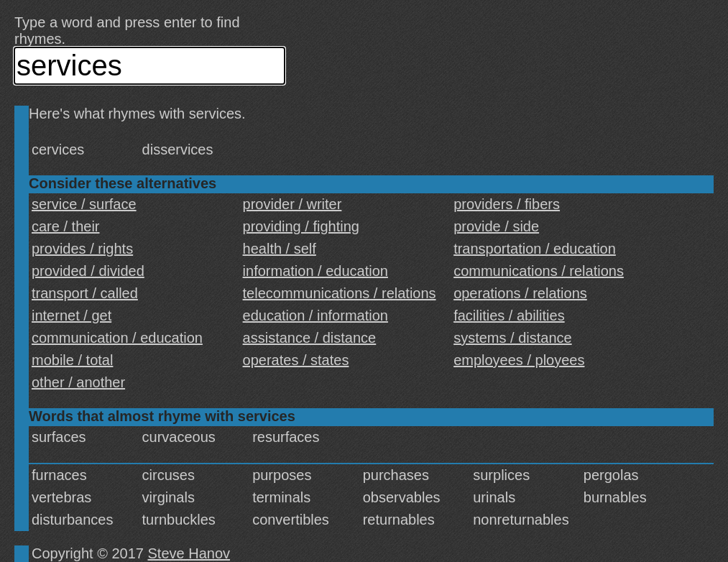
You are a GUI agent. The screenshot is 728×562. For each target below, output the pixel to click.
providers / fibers (507, 204)
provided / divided (88, 271)
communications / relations (539, 271)
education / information (315, 315)
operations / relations (520, 293)
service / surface (84, 204)
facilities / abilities (509, 315)
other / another (78, 382)
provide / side (496, 226)
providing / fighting (301, 226)
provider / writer (292, 204)
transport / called (85, 293)
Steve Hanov (189, 553)
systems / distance (513, 338)
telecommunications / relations (340, 293)
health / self (280, 249)
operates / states (296, 360)
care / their (65, 226)
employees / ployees (519, 360)
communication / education (117, 338)
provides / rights (82, 249)
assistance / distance (310, 338)
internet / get (72, 315)
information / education (315, 271)
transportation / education (535, 249)
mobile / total (72, 360)
